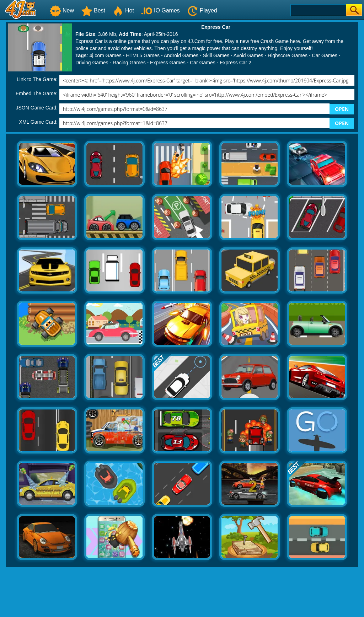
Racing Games (129, 63)
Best (93, 10)
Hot (123, 10)
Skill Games (216, 55)
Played (202, 10)
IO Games (160, 10)
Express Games (168, 63)
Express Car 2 (235, 63)
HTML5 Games (143, 55)
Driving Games (92, 63)
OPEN (342, 109)
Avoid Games (248, 55)
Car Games (325, 55)
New (62, 10)
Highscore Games (288, 55)
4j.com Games (105, 55)
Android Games (181, 55)
